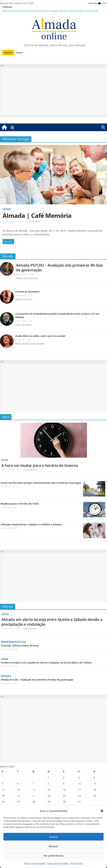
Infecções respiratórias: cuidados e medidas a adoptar (31, 524)
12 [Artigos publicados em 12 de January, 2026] (3, 790)
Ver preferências (53, 856)
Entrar (20, 53)
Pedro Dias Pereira (27, 278)
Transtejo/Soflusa (13, 642)
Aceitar (53, 837)
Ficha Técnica (77, 863)
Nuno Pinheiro (24, 299)
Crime (4, 659)
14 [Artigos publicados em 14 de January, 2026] (34, 790)
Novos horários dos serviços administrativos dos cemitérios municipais (41, 483)
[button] (102, 811)
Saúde (7, 209)
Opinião (8, 256)
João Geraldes (23, 325)
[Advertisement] (53, 91)
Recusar (54, 846)
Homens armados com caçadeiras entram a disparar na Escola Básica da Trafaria (46, 663)
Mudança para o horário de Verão (20, 504)
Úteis (6, 417)
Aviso (5, 614)
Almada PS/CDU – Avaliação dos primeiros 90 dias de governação (59, 267)
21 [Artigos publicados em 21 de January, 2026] (34, 796)
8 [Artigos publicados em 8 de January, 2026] (48, 783)
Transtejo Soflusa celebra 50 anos (20, 645)
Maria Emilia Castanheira (30, 344)
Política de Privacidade (35, 863)
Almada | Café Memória (37, 216)
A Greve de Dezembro (27, 292)
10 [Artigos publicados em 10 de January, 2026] (80, 783)
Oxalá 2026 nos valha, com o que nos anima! (41, 336)
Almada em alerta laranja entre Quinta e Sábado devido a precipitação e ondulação (50, 11)
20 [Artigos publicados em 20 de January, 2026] (18, 796)
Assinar (8, 53)
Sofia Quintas (33, 221)
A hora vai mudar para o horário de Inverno (40, 465)
